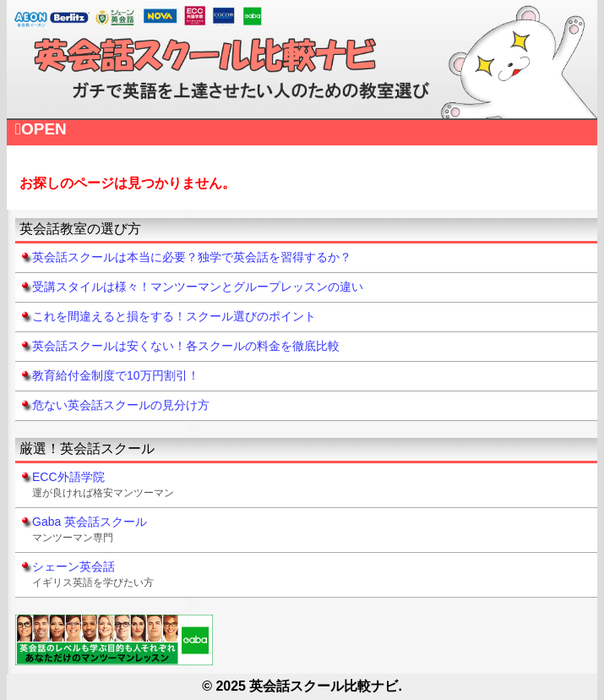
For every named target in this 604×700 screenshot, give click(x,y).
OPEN (41, 129)
